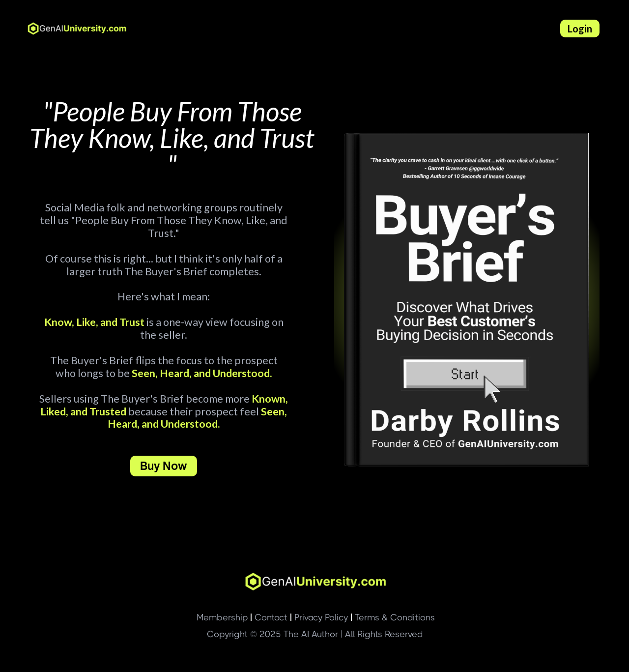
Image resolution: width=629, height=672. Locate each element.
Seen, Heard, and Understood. (201, 373)
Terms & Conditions (393, 617)
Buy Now (164, 466)
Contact (269, 617)
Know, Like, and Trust (94, 322)
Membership (222, 617)
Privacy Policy (319, 617)
